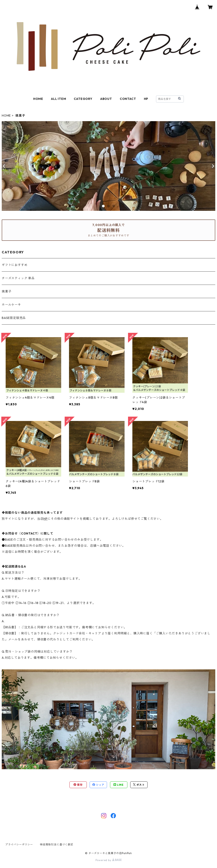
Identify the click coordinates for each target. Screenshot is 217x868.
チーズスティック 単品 (18, 278)
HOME (38, 99)
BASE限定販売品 (14, 318)
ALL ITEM (58, 99)
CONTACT (128, 99)
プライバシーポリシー (19, 844)
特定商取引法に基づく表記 (57, 844)
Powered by (109, 860)
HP (146, 99)
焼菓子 (7, 291)
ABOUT (106, 99)
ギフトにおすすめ (15, 265)
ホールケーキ (11, 305)
